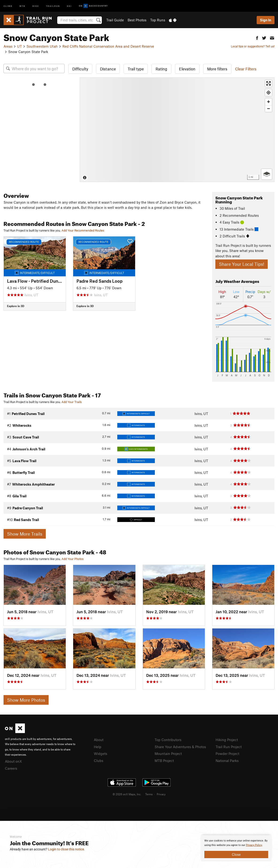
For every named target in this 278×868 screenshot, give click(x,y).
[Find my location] (268, 93)
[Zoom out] (268, 108)
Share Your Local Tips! (242, 264)
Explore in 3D (16, 306)
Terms (149, 794)
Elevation (187, 69)
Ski (69, 6)
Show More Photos (26, 700)
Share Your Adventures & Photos (180, 747)
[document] (236, 848)
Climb (8, 6)
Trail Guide (115, 20)
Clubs (99, 761)
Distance (108, 69)
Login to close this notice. (67, 849)
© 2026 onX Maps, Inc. (127, 794)
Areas (8, 46)
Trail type (136, 69)
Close (236, 854)
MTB (22, 6)
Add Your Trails (72, 402)
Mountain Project (168, 754)
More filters (217, 69)
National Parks (227, 761)
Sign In (266, 20)
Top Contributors (168, 740)
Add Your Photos (72, 559)
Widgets (101, 754)
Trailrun (53, 6)
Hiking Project (227, 740)
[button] (257, 37)
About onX (13, 761)
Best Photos (137, 20)
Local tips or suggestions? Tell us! (253, 46)
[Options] (267, 174)
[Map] (177, 130)
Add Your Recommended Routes (83, 230)
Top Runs (158, 20)
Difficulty (80, 69)
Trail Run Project (229, 747)
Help (98, 747)
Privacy (161, 794)
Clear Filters (246, 69)
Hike (36, 6)
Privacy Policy (254, 845)
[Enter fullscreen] (268, 83)
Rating (161, 69)
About (99, 740)
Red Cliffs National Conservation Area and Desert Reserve (108, 46)
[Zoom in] (268, 102)
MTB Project (164, 761)
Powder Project (227, 754)
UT (19, 46)
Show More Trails (25, 534)
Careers (11, 768)
